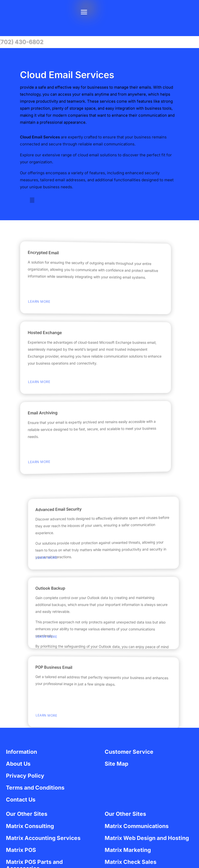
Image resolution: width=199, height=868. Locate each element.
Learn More (34, 302)
